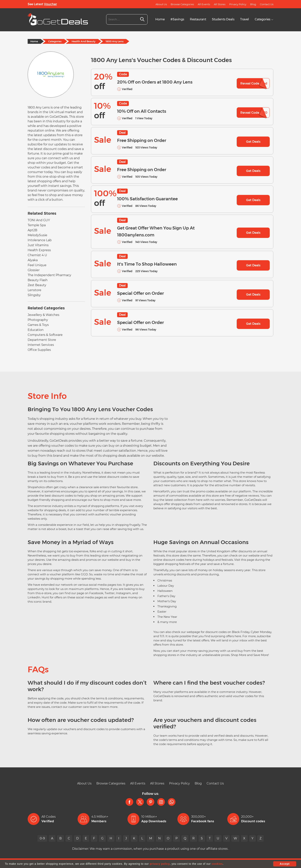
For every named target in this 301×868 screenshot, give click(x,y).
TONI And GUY (39, 220)
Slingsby (34, 295)
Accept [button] (285, 864)
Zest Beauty (37, 285)
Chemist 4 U (37, 255)
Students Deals (223, 19)
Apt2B (32, 230)
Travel (245, 19)
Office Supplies (39, 350)
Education (36, 330)
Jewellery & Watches (43, 315)
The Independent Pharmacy (49, 275)
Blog (253, 4)
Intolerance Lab (40, 240)
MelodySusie (37, 235)
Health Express (39, 250)
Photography (38, 320)
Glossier (34, 270)
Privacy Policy (238, 4)
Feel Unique (37, 265)
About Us (161, 4)
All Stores (220, 4)
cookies (217, 864)
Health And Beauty (84, 41)
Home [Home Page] (34, 41)
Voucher (50, 4)
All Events (204, 4)
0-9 (42, 838)
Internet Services (41, 345)
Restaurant (198, 19)
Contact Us (267, 4)
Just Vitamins (38, 245)
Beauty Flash (38, 280)
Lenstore (34, 290)
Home (160, 19)
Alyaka (33, 260)
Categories (264, 19)
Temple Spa (37, 225)
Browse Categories (182, 4)
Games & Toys (38, 325)
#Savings (177, 19)
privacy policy (160, 864)
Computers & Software (45, 335)
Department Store (42, 340)
